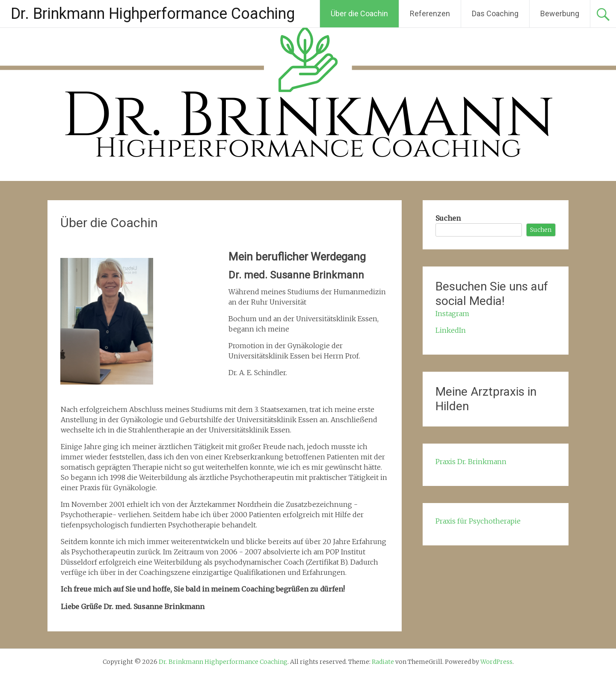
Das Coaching (495, 13)
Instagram (452, 314)
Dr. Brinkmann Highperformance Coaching (153, 14)
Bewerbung (560, 13)
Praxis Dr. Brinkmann (471, 462)
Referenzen (430, 13)
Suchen (448, 218)
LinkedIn (451, 330)
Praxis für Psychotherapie (478, 521)
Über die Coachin (359, 13)
